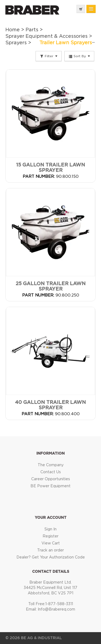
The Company (51, 465)
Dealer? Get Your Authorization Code (51, 557)
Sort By (79, 56)
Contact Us (51, 472)
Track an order (50, 550)
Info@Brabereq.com (56, 609)
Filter (49, 56)
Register (50, 536)
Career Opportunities (51, 479)
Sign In (50, 529)
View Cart (51, 543)
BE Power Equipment (50, 486)
